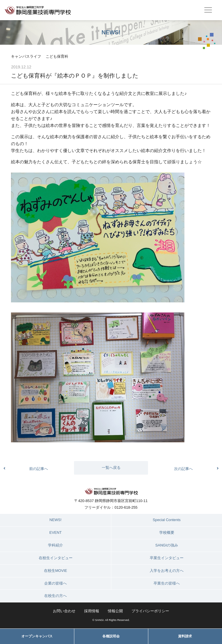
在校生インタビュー (56, 558)
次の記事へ (183, 469)
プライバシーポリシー (150, 611)
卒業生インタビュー (167, 558)
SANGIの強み (167, 545)
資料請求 (185, 636)
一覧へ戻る (111, 468)
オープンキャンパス (37, 636)
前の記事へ (39, 469)
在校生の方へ (55, 596)
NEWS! (55, 520)
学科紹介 (55, 545)
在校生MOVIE (55, 571)
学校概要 (167, 532)
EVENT (56, 532)
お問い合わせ (64, 611)
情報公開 (115, 611)
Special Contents (166, 520)
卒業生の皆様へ (167, 583)
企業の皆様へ (55, 583)
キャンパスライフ (26, 56)
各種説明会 (111, 636)
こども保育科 (57, 56)
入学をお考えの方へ (167, 571)
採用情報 (92, 611)
